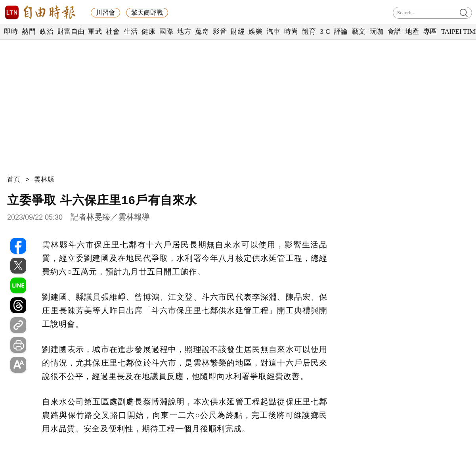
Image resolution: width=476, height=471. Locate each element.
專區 (430, 32)
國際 (166, 32)
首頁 (14, 179)
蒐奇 (202, 32)
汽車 (273, 32)
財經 (238, 32)
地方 (184, 32)
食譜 (395, 32)
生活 (131, 32)
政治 (47, 32)
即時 (11, 32)
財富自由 (71, 32)
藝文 (359, 32)
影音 (220, 32)
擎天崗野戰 (147, 12)
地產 (412, 32)
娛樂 (255, 32)
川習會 (105, 12)
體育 (309, 32)
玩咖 (377, 32)
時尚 (291, 32)
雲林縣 (44, 179)
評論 (341, 32)
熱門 (29, 32)
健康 (148, 32)
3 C (325, 32)
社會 (113, 32)
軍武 (95, 32)
